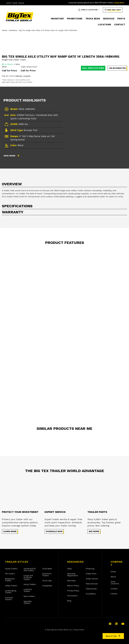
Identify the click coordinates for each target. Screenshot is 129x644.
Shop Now (119, 3)
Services (109, 19)
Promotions (75, 19)
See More (94, 531)
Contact (120, 25)
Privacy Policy (79, 630)
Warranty (13, 212)
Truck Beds (93, 19)
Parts (121, 19)
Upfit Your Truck (15, 3)
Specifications (17, 206)
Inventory (57, 19)
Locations (105, 25)
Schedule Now (54, 531)
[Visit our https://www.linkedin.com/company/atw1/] (116, 624)
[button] (117, 68)
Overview (12, 184)
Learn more (10, 531)
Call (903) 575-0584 (93, 68)
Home (4, 30)
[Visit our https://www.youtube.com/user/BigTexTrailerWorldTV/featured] (123, 624)
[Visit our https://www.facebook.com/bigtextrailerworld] (110, 624)
